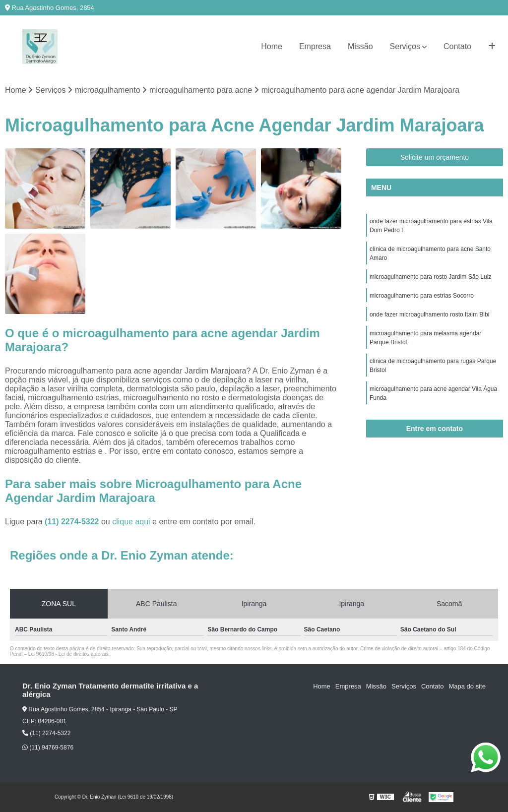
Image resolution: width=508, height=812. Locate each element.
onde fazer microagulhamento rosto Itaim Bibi (429, 314)
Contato (457, 46)
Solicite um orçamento (435, 157)
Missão (360, 46)
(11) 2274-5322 (73, 522)
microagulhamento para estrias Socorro (422, 296)
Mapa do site (467, 686)
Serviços (405, 46)
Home (272, 46)
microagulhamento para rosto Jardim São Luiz (430, 277)
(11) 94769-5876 (48, 748)
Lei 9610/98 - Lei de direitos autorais (68, 654)
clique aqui (131, 522)
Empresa (315, 46)
